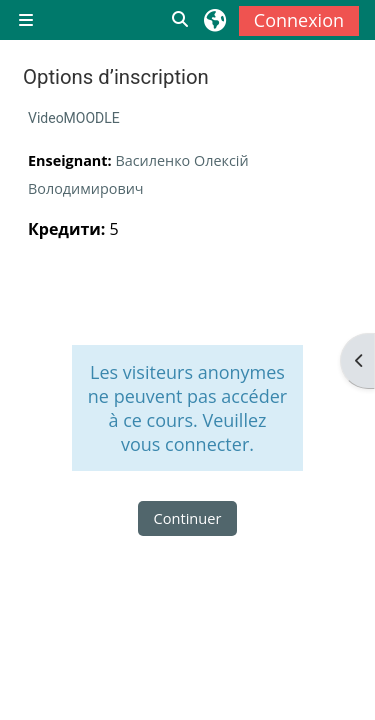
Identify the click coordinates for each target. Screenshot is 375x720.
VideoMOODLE (74, 118)
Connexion (299, 20)
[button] (181, 20)
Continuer (188, 518)
